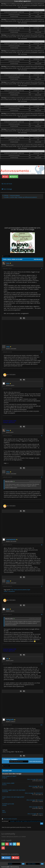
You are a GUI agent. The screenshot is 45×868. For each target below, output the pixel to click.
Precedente (7, 759)
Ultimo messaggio (32, 779)
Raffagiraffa (10, 720)
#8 (42, 614)
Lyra (3, 799)
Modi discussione (38, 259)
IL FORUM (5, 196)
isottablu (4, 805)
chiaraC (4, 812)
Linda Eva (40, 814)
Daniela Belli (5, 792)
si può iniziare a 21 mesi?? (9, 776)
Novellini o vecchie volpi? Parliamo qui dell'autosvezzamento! (21, 197)
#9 (42, 664)
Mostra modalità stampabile (10, 819)
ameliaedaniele (11, 540)
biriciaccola (40, 800)
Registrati (14, 177)
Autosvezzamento (15, 196)
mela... (4, 811)
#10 (41, 725)
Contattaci (6, 858)
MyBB (8, 867)
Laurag (41, 786)
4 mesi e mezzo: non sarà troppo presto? (13, 797)
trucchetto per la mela (8, 804)
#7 (42, 586)
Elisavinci (4, 785)
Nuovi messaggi (7, 189)
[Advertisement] (22, 213)
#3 (42, 389)
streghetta (5, 778)
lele (7, 659)
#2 (42, 352)
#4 (42, 436)
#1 (42, 269)
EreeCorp (17, 867)
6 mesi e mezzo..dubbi (8, 783)
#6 (42, 545)
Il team (15, 858)
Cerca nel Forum (7, 184)
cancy (8, 347)
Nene (8, 263)
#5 (42, 477)
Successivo (14, 759)
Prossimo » (7, 256)
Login (5, 177)
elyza (8, 383)
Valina (41, 807)
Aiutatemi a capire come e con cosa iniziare (14, 790)
